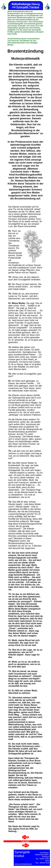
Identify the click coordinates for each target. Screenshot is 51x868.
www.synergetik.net (23, 864)
